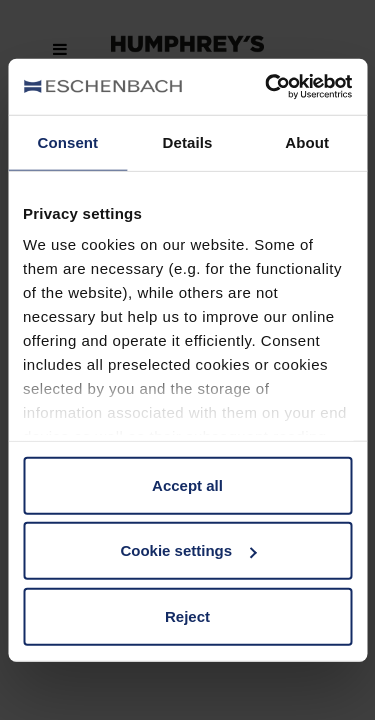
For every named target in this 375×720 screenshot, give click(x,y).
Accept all (187, 484)
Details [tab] (188, 141)
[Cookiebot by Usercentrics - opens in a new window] (267, 87)
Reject (187, 615)
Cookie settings (188, 550)
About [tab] (307, 141)
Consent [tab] (67, 141)
